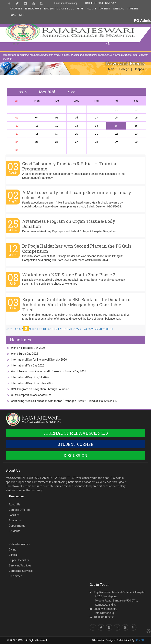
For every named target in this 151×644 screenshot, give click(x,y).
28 (100, 329)
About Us (15, 504)
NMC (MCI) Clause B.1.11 (59, 9)
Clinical (13, 555)
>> (73, 92)
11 (37, 329)
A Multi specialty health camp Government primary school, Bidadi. (77, 195)
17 (59, 329)
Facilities (14, 515)
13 (44, 329)
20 (70, 329)
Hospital (139, 69)
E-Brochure (33, 9)
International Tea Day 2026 (28, 365)
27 (97, 329)
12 (41, 329)
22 (78, 329)
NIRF (22, 15)
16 (55, 329)
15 (116, 126)
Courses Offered (19, 510)
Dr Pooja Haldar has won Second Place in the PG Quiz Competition (77, 248)
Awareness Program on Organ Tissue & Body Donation (69, 224)
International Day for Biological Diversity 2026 (39, 360)
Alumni (91, 9)
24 (85, 329)
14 (48, 329)
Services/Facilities (20, 565)
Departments (17, 526)
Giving (13, 550)
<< (21, 92)
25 (89, 329)
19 (67, 329)
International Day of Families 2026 (32, 383)
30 (108, 329)
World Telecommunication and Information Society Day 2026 (49, 371)
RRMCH (140, 640)
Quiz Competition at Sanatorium (31, 395)
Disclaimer (15, 576)
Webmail (118, 9)
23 (82, 329)
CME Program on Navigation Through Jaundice (40, 389)
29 (104, 329)
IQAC (13, 15)
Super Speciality (19, 560)
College (124, 69)
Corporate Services (21, 571)
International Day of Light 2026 (30, 377)
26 (93, 329)
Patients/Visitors (19, 544)
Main (111, 69)
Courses (16, 9)
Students (15, 531)
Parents (104, 9)
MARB (80, 9)
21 (74, 329)
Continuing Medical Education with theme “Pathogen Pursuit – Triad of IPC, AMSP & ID (64, 401)
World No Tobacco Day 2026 (28, 348)
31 (111, 329)
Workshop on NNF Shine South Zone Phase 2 (69, 275)
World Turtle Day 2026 (25, 354)
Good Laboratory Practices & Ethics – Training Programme (70, 166)
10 (33, 329)
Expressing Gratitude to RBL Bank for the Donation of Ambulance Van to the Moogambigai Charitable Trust (77, 305)
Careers (133, 9)
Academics (16, 520)
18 (63, 329)
